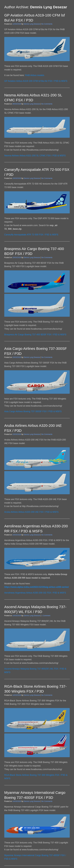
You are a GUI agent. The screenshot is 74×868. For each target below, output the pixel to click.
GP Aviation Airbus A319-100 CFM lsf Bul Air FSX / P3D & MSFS (36, 81)
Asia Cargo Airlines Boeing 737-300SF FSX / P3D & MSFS (33, 411)
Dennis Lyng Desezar (49, 7)
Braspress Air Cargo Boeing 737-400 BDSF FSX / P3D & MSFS (35, 335)
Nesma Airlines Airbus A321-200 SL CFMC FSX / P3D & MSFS (35, 156)
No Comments (47, 24)
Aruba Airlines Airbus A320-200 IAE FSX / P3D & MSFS (31, 512)
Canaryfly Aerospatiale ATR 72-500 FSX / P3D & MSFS (31, 235)
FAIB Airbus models (35, 75)
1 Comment (46, 616)
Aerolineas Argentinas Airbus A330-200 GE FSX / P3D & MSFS (35, 593)
